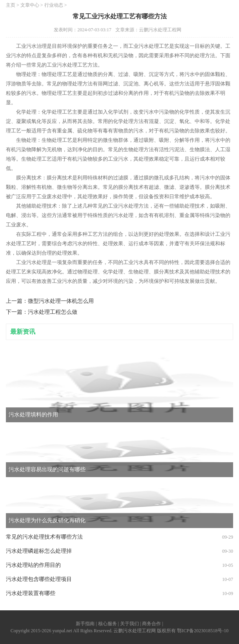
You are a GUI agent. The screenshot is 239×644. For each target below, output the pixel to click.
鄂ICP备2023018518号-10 (203, 631)
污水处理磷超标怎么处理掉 (39, 551)
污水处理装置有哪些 (31, 593)
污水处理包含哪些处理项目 (39, 579)
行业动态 (54, 5)
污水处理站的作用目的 (33, 565)
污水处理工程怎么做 (53, 312)
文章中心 (30, 5)
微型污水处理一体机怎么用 (61, 301)
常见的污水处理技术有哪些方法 (44, 537)
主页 (11, 5)
